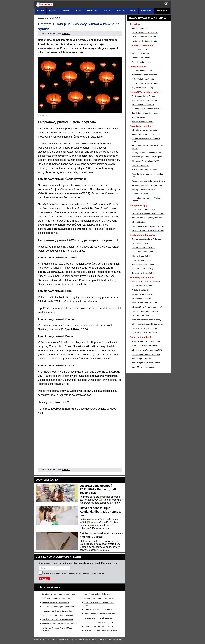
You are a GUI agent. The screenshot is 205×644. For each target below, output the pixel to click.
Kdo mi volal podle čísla (141, 165)
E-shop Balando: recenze (141, 62)
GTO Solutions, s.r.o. (115, 639)
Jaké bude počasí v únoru (141, 28)
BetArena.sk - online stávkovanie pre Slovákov (59, 624)
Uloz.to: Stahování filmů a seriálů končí (146, 342)
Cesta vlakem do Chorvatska (142, 316)
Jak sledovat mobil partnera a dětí (144, 130)
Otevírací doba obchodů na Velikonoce (146, 239)
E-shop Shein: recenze (140, 54)
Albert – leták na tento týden (142, 252)
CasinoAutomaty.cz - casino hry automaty (100, 614)
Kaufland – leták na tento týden (143, 248)
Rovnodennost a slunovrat (141, 299)
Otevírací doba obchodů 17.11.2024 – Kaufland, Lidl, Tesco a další (98, 489)
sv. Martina (90, 301)
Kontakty (51, 639)
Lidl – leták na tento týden (141, 243)
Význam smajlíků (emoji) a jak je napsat (147, 157)
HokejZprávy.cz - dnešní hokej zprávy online (58, 615)
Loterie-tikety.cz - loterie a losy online (98, 610)
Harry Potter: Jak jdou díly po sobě (145, 113)
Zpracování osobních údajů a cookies (88, 639)
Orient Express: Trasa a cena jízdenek (146, 303)
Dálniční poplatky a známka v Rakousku (147, 185)
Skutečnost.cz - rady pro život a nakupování (58, 594)
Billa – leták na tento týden (142, 256)
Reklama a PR (40, 639)
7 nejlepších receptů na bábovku (144, 209)
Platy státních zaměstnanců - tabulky (145, 83)
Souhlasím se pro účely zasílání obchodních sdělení (74, 574)
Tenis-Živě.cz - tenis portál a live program (57, 619)
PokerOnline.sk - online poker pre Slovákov (100, 631)
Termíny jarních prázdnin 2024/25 (144, 41)
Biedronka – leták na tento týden (144, 269)
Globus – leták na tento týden (143, 265)
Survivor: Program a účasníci (143, 121)
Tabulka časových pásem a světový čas (146, 134)
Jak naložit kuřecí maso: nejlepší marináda (148, 230)
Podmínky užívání (64, 639)
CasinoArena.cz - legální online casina (98, 598)
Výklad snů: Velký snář (140, 290)
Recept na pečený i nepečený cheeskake (147, 218)
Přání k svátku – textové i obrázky (144, 328)
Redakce (66, 34)
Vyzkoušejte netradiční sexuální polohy (146, 320)
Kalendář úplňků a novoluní (142, 286)
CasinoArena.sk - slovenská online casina (100, 627)
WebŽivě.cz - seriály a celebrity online (56, 598)
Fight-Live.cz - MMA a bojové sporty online (58, 607)
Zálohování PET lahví (140, 194)
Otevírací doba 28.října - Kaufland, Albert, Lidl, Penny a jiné (100, 512)
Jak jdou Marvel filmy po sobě (143, 104)
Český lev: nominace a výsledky (144, 37)
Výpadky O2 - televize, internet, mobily (146, 153)
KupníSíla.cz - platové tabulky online (98, 594)
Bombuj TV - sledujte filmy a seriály (145, 346)
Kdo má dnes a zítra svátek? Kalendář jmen (148, 324)
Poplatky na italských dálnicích (143, 190)
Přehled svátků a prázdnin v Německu (146, 282)
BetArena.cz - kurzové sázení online (55, 602)
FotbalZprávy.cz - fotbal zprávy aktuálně (57, 611)
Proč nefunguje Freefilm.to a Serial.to (146, 354)
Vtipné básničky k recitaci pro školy (145, 333)
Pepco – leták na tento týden (142, 260)
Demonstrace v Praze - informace (144, 75)
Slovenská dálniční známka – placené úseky (148, 181)
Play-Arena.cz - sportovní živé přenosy (99, 622)
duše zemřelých (110, 160)
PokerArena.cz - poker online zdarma (98, 618)
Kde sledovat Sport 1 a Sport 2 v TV (145, 161)
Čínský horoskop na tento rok (143, 294)
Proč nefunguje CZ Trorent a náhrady (146, 363)
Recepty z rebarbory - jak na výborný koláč (148, 213)
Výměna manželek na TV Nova (143, 96)
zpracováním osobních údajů (65, 574)
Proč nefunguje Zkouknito (141, 359)
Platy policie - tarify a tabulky (142, 88)
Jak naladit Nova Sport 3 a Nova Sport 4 (147, 307)
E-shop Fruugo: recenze (141, 58)
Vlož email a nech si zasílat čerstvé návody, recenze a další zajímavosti (78, 563)
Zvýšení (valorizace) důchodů (143, 79)
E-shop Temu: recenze (140, 49)
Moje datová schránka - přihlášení (144, 170)
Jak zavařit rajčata (138, 222)
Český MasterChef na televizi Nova (145, 100)
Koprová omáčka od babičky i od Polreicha (148, 226)
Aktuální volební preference (142, 71)
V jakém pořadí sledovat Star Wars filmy (147, 109)
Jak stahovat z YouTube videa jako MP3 (147, 350)
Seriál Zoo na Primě (139, 117)
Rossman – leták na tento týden (144, 273)
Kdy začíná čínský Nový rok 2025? (145, 32)
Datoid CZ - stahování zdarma (143, 367)
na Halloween (59, 221)
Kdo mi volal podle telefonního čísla (145, 311)
